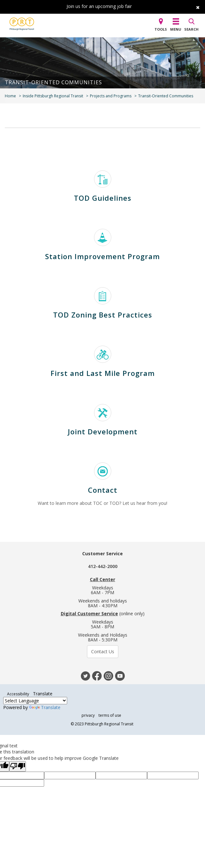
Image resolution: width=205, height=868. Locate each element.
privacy (88, 715)
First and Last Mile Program (103, 373)
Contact (103, 490)
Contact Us (103, 651)
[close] (196, 6)
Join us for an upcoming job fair (99, 6)
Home (10, 96)
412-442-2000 (103, 566)
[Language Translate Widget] (35, 701)
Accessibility (18, 694)
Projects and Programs (111, 96)
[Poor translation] (18, 766)
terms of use (110, 715)
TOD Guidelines (103, 198)
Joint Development (103, 431)
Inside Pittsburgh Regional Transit (53, 96)
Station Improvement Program (102, 256)
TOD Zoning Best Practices (103, 315)
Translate (45, 707)
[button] (161, 25)
